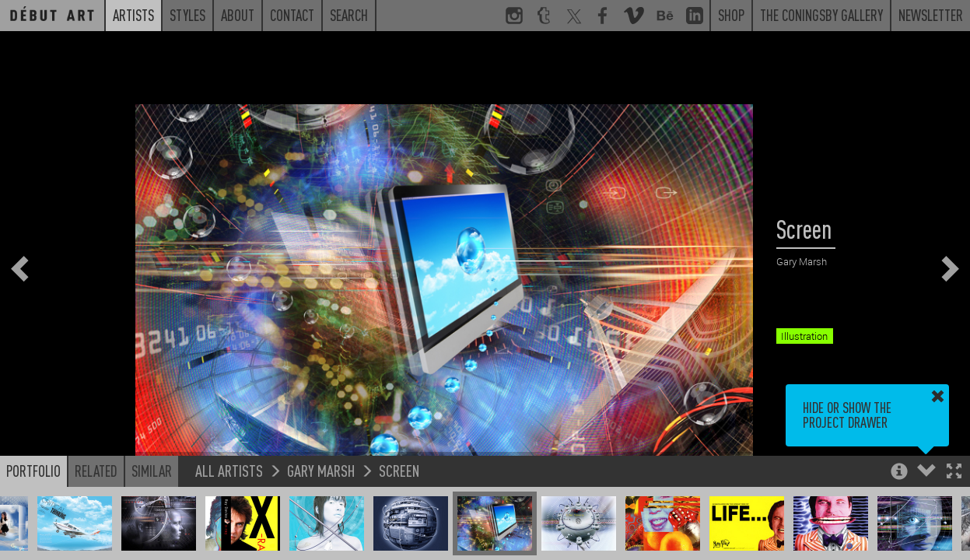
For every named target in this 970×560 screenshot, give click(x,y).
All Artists (229, 472)
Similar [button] (152, 473)
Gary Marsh (321, 472)
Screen (399, 472)
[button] (954, 475)
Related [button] (96, 473)
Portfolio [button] (33, 473)
